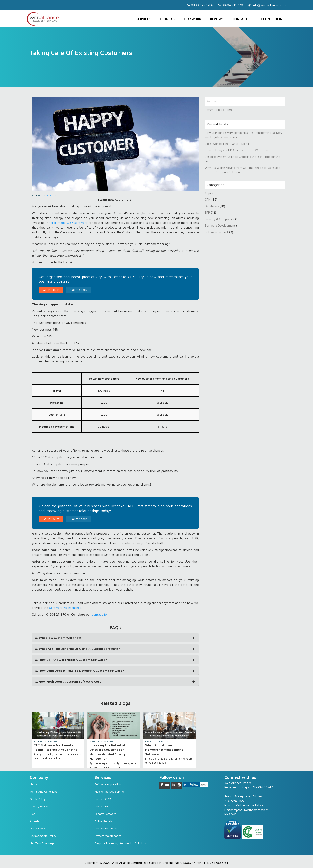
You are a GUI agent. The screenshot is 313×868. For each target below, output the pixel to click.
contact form (101, 614)
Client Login (272, 19)
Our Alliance (37, 828)
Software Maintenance (65, 608)
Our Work (193, 19)
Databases (212, 206)
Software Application (108, 784)
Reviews (217, 19)
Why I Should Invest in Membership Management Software (164, 750)
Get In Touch (51, 290)
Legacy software (105, 814)
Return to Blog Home (219, 110)
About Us (167, 19)
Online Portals (104, 821)
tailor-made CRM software (68, 223)
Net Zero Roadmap (42, 843)
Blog (33, 814)
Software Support (216, 232)
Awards (34, 821)
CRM (208, 200)
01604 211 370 (231, 5)
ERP (207, 213)
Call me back (79, 290)
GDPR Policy (38, 799)
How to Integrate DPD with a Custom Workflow (236, 150)
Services (143, 19)
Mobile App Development (110, 791)
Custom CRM (103, 799)
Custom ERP (103, 806)
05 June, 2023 (50, 195)
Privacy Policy (39, 806)
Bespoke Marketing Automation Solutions (121, 843)
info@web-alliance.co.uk (267, 5)
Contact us (242, 19)
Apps (208, 193)
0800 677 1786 (200, 5)
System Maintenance (108, 836)
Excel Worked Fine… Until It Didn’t (227, 144)
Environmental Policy (43, 836)
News (33, 784)
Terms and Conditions (44, 791)
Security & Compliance (219, 219)
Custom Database (106, 828)
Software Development (220, 226)
